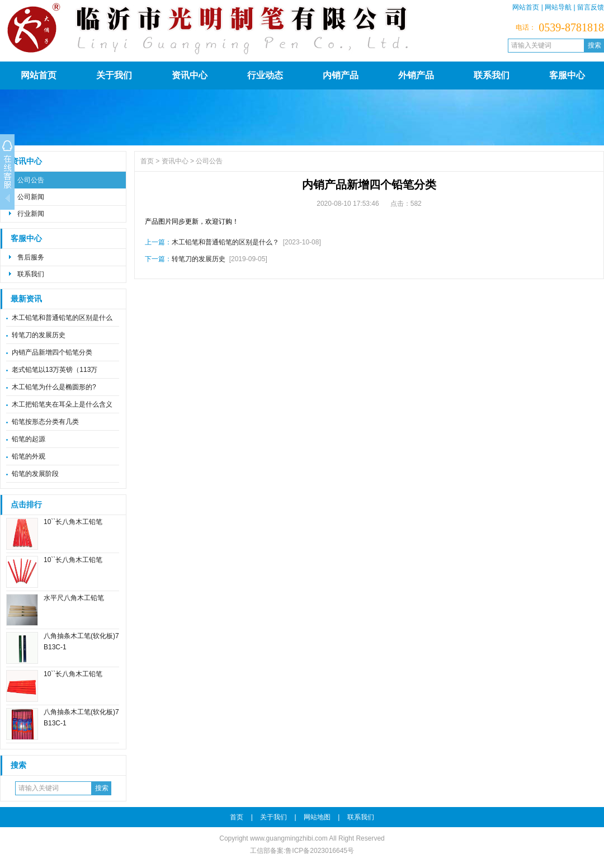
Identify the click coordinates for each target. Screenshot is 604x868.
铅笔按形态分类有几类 (45, 422)
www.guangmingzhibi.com (289, 838)
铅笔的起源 (29, 439)
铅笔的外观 (29, 456)
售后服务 (31, 257)
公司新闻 (31, 197)
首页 (147, 161)
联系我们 (492, 75)
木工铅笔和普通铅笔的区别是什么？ (225, 242)
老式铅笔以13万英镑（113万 (55, 370)
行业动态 (265, 75)
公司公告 (31, 180)
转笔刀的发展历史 (39, 335)
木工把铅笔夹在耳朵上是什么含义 (62, 404)
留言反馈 (591, 7)
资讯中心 (190, 75)
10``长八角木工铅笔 (73, 522)
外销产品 (416, 75)
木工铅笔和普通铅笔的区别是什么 (62, 318)
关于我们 (114, 75)
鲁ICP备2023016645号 (320, 851)
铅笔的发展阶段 (35, 474)
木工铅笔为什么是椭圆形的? (54, 387)
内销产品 (341, 75)
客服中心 (567, 75)
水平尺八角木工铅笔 (74, 598)
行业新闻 (31, 214)
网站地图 (317, 817)
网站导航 (558, 7)
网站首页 (526, 7)
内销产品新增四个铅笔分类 (52, 352)
